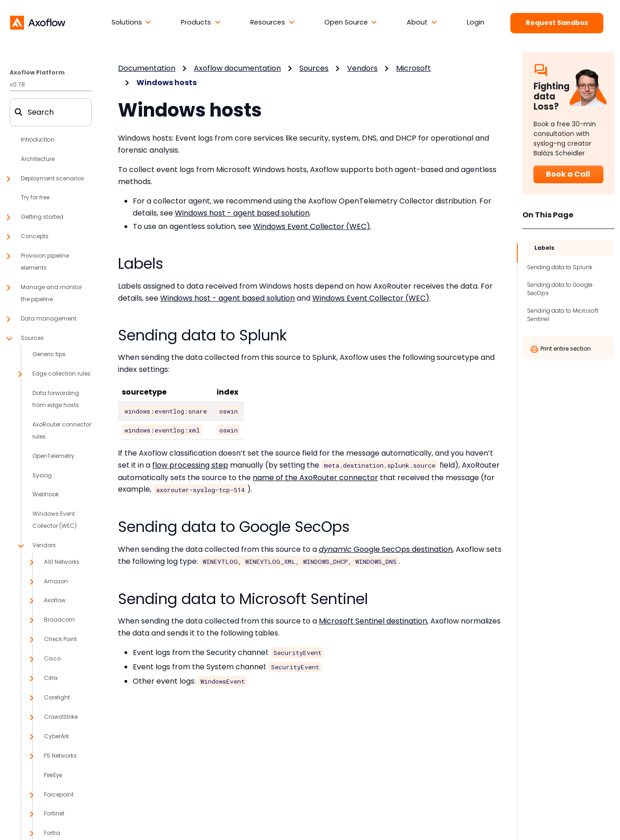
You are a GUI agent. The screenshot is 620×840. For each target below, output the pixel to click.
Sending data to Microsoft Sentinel (563, 315)
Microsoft (413, 68)
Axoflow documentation (237, 68)
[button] (132, 23)
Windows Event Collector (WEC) (312, 226)
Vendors (362, 68)
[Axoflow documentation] (38, 22)
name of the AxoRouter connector (315, 478)
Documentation (147, 68)
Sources (314, 68)
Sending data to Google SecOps (560, 289)
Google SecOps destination (386, 549)
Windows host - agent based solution (242, 213)
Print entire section (560, 349)
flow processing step (190, 465)
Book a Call (568, 174)
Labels (544, 248)
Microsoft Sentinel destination (373, 621)
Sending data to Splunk (560, 267)
